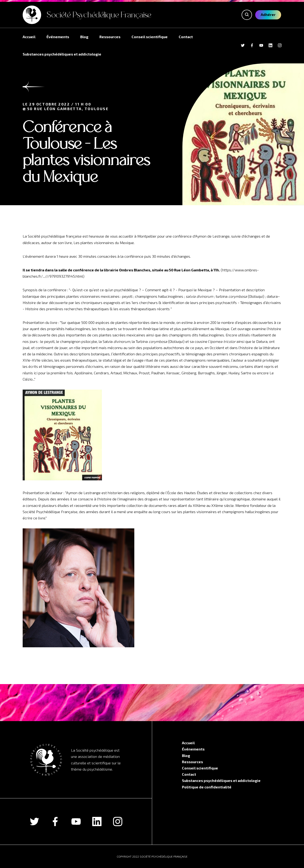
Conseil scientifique (150, 37)
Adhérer (268, 14)
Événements (58, 37)
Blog (84, 37)
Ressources (110, 37)
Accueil (29, 37)
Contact (186, 37)
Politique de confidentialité (207, 787)
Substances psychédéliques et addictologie (62, 54)
